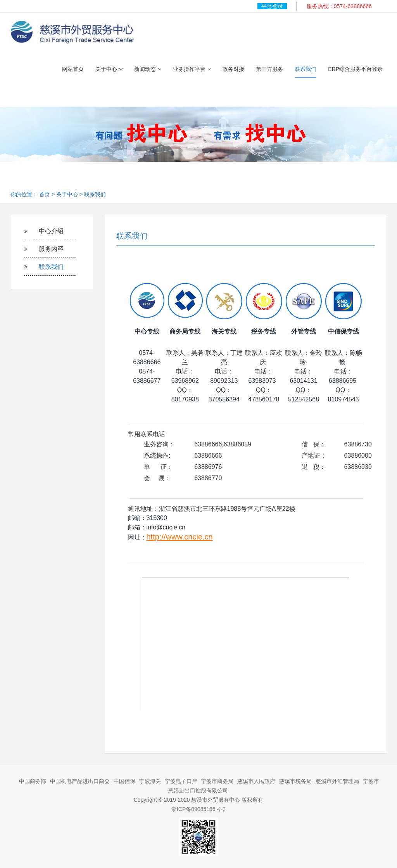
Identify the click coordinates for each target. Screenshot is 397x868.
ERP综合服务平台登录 (355, 69)
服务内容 (51, 249)
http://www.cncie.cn (180, 537)
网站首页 (73, 69)
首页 (45, 194)
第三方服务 (269, 69)
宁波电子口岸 (181, 781)
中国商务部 (33, 781)
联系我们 (306, 69)
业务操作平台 (192, 69)
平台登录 (272, 6)
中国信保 (124, 781)
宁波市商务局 (217, 781)
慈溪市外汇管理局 (337, 781)
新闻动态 (148, 69)
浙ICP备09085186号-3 (198, 809)
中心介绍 (51, 231)
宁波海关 (150, 781)
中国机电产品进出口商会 (80, 781)
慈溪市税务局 (295, 781)
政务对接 (233, 69)
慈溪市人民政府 (256, 781)
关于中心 (109, 69)
